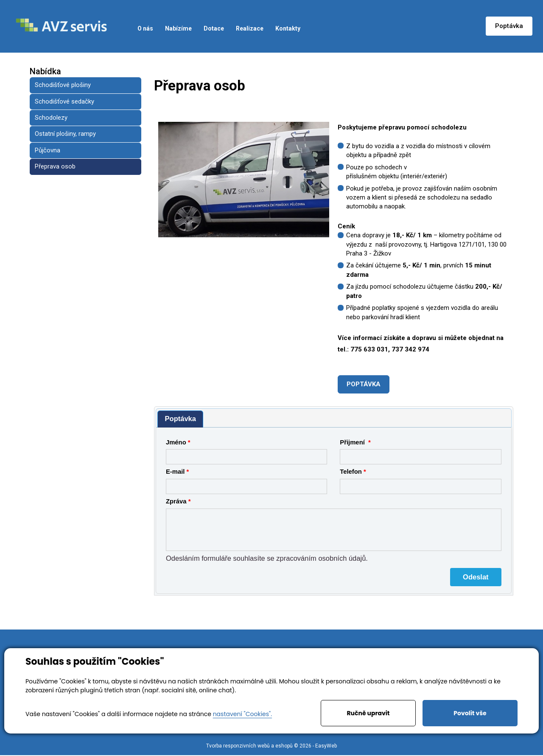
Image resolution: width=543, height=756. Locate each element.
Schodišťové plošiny (63, 85)
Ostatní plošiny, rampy (65, 134)
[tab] (180, 419)
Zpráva (176, 501)
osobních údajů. (343, 558)
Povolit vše (470, 713)
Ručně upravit (368, 713)
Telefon (351, 472)
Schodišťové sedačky (64, 101)
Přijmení (353, 442)
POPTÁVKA (364, 384)
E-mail (175, 472)
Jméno (176, 442)
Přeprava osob (55, 166)
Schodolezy (51, 118)
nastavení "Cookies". (242, 714)
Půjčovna (48, 150)
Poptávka (509, 26)
